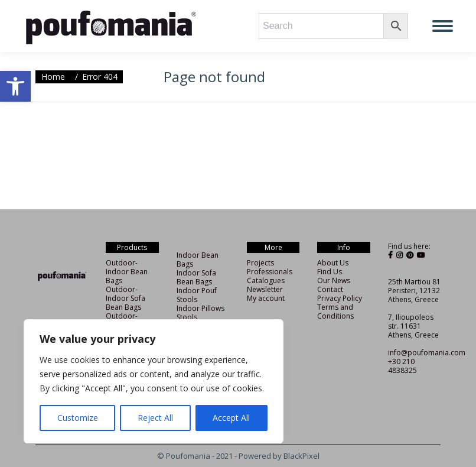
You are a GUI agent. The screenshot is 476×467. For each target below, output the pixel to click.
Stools (187, 317)
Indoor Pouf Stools (197, 295)
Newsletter (265, 289)
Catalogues (266, 280)
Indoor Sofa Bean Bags (196, 277)
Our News (334, 280)
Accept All (231, 418)
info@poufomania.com (427, 353)
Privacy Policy (340, 298)
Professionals (270, 272)
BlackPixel (301, 456)
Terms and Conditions (335, 312)
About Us (333, 263)
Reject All (155, 418)
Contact (330, 289)
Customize (78, 418)
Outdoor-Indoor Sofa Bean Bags (125, 298)
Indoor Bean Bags (198, 260)
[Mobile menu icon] (443, 26)
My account (266, 298)
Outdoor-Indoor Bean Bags (127, 272)
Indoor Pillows (200, 308)
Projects (260, 263)
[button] (15, 86)
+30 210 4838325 (402, 366)
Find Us (330, 272)
